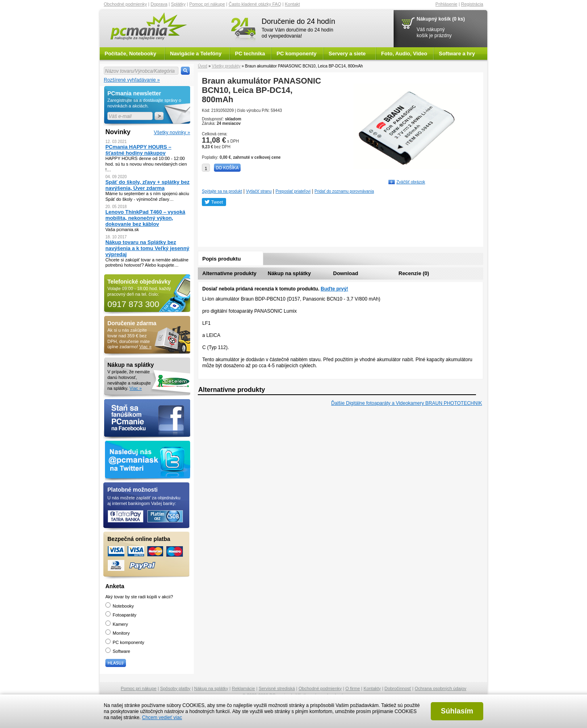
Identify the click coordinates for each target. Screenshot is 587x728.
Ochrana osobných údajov (440, 688)
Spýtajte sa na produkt (222, 191)
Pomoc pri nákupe (207, 4)
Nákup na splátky (289, 273)
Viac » (145, 347)
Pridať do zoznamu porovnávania (344, 191)
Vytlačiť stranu (259, 191)
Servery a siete (347, 54)
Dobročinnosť (398, 688)
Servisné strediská (277, 688)
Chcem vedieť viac (162, 717)
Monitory (117, 633)
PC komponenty (297, 54)
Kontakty (372, 688)
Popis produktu (221, 259)
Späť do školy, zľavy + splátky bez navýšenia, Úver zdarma (148, 185)
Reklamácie (243, 688)
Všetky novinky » (172, 133)
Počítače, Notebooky (130, 54)
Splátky (178, 4)
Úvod (202, 66)
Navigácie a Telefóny (196, 54)
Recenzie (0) (414, 273)
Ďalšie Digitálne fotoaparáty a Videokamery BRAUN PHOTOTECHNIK (407, 403)
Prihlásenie (447, 4)
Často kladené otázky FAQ (255, 4)
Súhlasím (457, 711)
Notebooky (120, 606)
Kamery (117, 624)
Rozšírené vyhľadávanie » (132, 80)
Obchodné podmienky (125, 4)
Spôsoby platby (175, 688)
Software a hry (457, 54)
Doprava (159, 4)
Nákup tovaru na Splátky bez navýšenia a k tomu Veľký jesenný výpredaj (147, 248)
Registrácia (472, 4)
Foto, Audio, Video (404, 54)
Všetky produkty (226, 66)
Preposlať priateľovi (293, 191)
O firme (353, 688)
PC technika (250, 54)
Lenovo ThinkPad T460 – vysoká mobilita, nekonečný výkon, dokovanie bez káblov (145, 218)
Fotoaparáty (121, 615)
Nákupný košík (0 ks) (441, 19)
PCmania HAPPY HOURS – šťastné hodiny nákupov (138, 150)
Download (346, 273)
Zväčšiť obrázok (411, 182)
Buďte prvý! (334, 289)
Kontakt (292, 4)
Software (118, 651)
